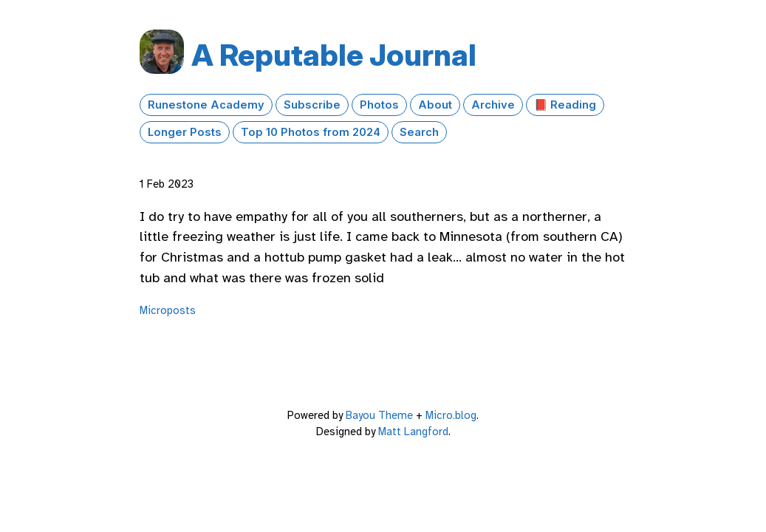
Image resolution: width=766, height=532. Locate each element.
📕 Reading (565, 105)
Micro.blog (451, 415)
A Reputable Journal (334, 55)
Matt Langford (413, 432)
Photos (379, 105)
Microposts (168, 310)
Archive (493, 105)
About (435, 105)
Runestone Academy (206, 105)
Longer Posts (185, 132)
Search (419, 132)
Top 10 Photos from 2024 (311, 132)
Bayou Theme (379, 415)
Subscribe (312, 105)
